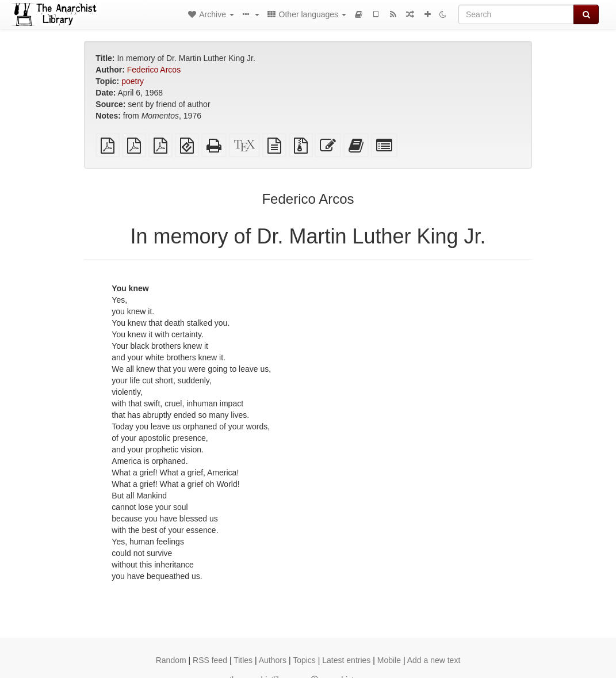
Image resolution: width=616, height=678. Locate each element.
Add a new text (434, 660)
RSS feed (210, 660)
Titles (243, 660)
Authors (273, 660)
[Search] (516, 14)
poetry (133, 81)
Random (171, 660)
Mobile (389, 660)
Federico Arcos (154, 70)
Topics (304, 660)
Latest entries (346, 660)
